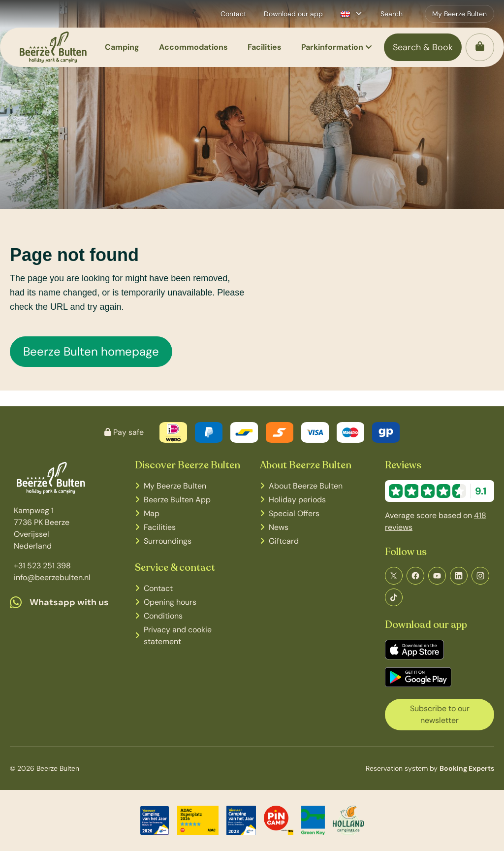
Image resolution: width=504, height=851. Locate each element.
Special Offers (294, 513)
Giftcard (284, 541)
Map (152, 513)
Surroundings (168, 541)
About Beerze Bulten (306, 486)
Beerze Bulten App (177, 500)
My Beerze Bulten (175, 486)
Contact (158, 588)
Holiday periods (297, 500)
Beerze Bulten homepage (91, 351)
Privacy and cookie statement (178, 636)
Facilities (160, 527)
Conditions (163, 616)
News (279, 527)
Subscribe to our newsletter (440, 714)
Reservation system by (430, 768)
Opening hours (170, 602)
